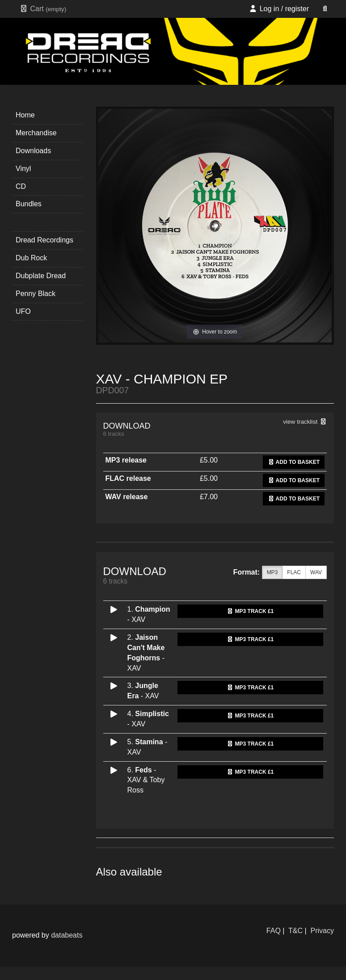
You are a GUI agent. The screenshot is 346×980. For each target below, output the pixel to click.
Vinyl (23, 169)
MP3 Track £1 (250, 611)
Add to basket (294, 462)
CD (21, 186)
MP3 (272, 573)
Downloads (33, 151)
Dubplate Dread (41, 276)
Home (25, 115)
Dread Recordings (44, 240)
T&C (295, 931)
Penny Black (36, 294)
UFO (23, 311)
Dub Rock (31, 258)
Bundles (29, 204)
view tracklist (305, 422)
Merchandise (36, 133)
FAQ (274, 931)
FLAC (294, 573)
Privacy (322, 931)
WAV (316, 573)
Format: (247, 572)
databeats (67, 935)
